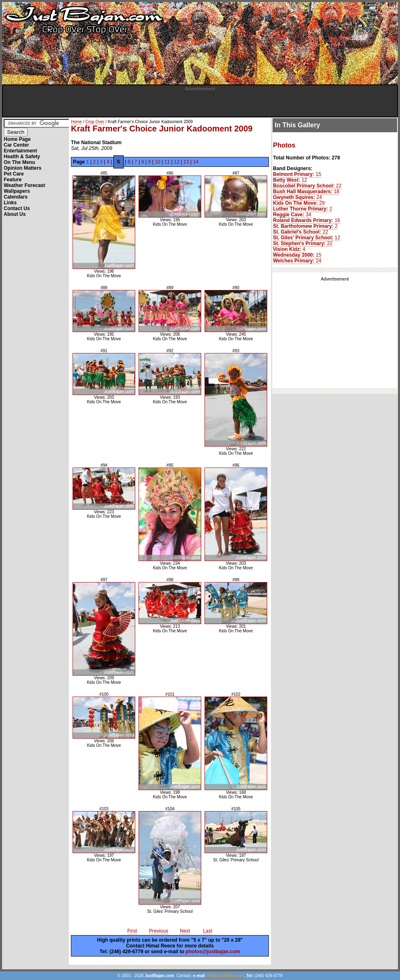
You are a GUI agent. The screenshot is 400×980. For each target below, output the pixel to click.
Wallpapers (17, 191)
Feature (13, 180)
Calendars (16, 197)
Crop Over (95, 122)
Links (10, 203)
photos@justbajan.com (213, 952)
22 (307, 186)
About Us (15, 214)
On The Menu (19, 162)
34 (292, 215)
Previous (159, 931)
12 (177, 162)
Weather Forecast (24, 185)
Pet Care (14, 174)
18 (306, 192)
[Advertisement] (200, 103)
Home (76, 122)
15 (297, 174)
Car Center (16, 145)
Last (208, 931)
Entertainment (20, 151)
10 (157, 162)
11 (167, 162)
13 (186, 162)
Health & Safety (22, 157)
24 (298, 197)
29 (299, 203)
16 (307, 220)
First (132, 931)
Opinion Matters (22, 168)
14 (196, 162)
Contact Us (17, 208)
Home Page (17, 139)
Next (185, 931)
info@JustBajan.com (225, 976)
